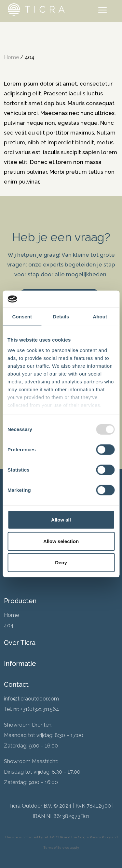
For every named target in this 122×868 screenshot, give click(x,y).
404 (9, 626)
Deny (61, 563)
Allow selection (61, 541)
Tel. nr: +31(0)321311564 (32, 709)
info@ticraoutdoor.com (31, 699)
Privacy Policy (100, 837)
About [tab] (100, 317)
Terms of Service (56, 848)
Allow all (61, 520)
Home (11, 57)
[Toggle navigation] (104, 11)
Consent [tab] (22, 317)
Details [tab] (61, 317)
